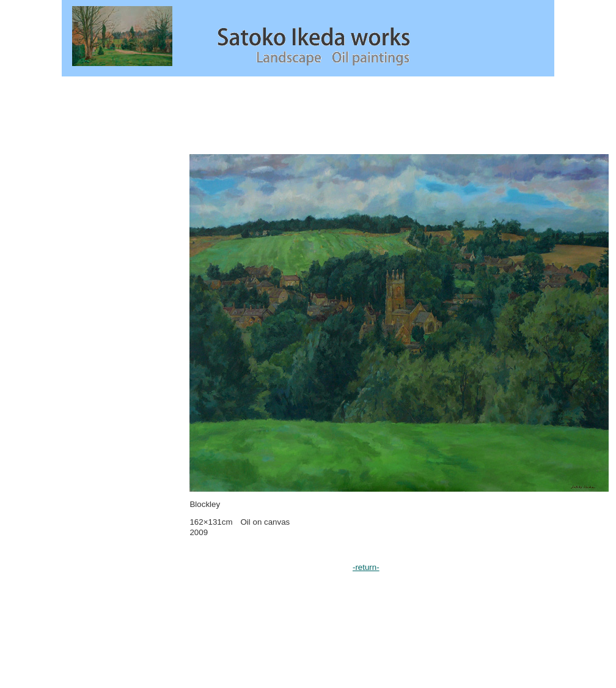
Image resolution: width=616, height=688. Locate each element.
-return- (366, 567)
